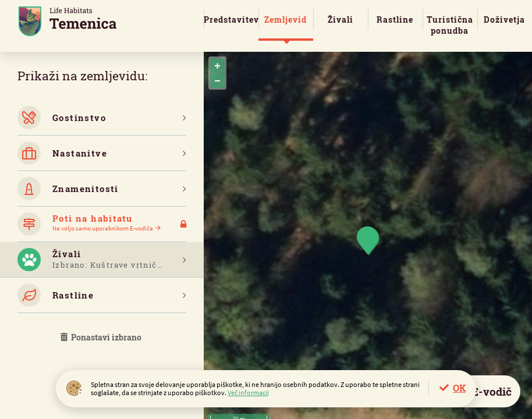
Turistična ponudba (450, 25)
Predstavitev (231, 19)
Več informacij (248, 393)
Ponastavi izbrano (102, 337)
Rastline (395, 19)
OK (459, 388)
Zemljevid (285, 19)
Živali (341, 19)
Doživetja (504, 19)
